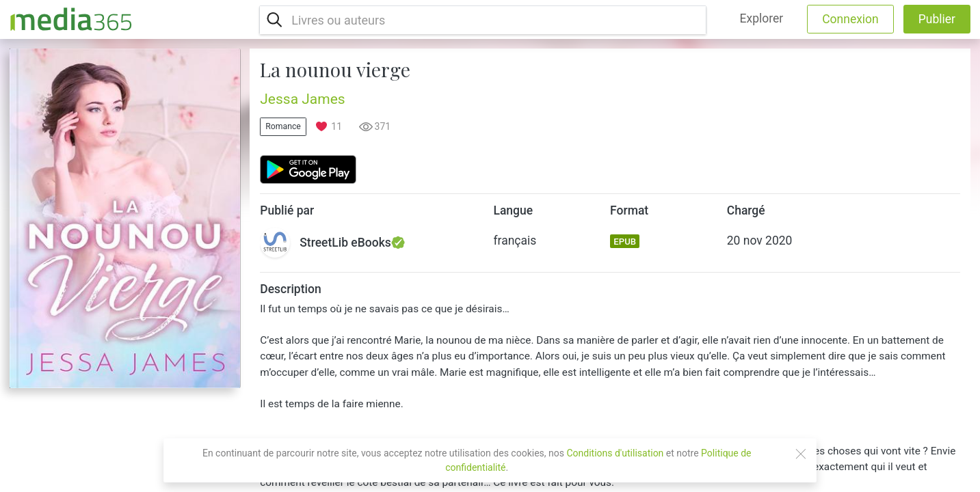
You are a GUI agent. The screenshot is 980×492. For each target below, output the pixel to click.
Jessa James (302, 99)
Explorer (762, 18)
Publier (937, 19)
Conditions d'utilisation (615, 453)
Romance (283, 126)
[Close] (801, 454)
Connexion (850, 19)
